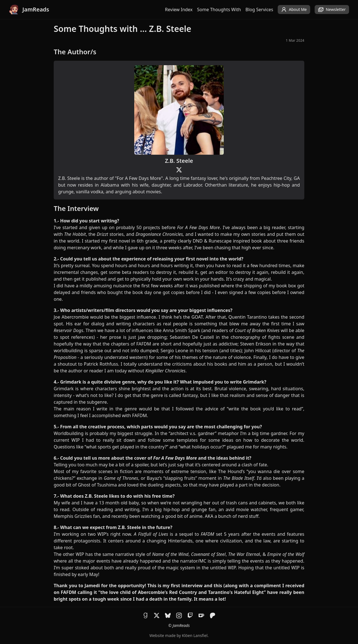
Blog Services (259, 10)
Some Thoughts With (219, 10)
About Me (294, 10)
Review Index (179, 10)
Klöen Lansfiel (195, 635)
